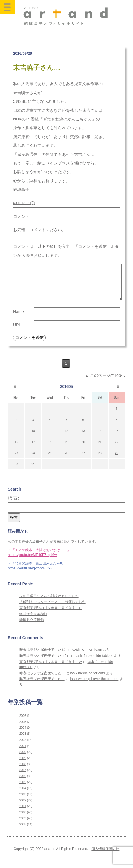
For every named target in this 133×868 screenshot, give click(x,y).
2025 (23, 729)
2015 (23, 789)
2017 (23, 777)
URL (17, 332)
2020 (23, 759)
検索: (14, 505)
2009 (23, 825)
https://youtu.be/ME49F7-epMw (32, 562)
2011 (23, 813)
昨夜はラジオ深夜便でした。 (42, 680)
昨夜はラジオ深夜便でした (40, 657)
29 (117, 460)
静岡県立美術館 (32, 627)
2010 (23, 819)
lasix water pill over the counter (94, 686)
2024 (23, 735)
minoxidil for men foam (84, 657)
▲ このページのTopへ (105, 382)
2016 (23, 783)
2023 (23, 741)
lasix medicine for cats (87, 680)
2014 (23, 795)
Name (18, 319)
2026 (23, 723)
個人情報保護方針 (105, 856)
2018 (23, 771)
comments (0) (24, 203)
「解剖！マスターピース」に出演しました (53, 609)
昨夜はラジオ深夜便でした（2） (45, 663)
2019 (23, 765)
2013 (23, 801)
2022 (23, 747)
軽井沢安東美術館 (33, 621)
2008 (23, 831)
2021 (23, 753)
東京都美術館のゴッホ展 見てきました (51, 615)
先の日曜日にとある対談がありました (49, 603)
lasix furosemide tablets (94, 663)
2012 (23, 807)
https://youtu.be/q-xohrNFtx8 (30, 575)
